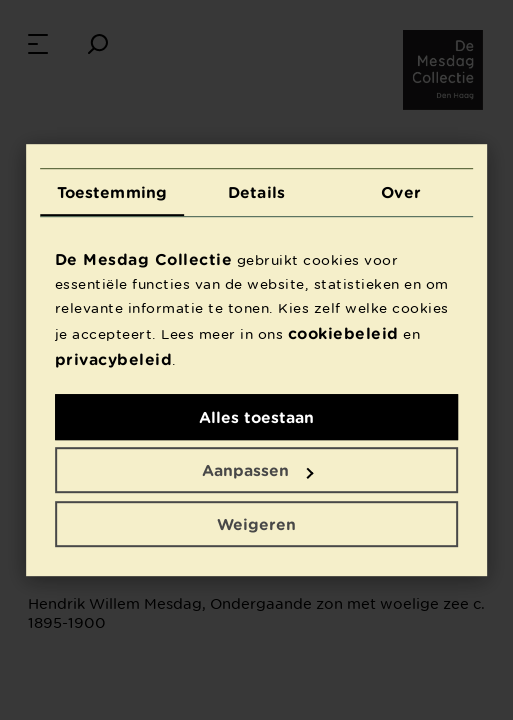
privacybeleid (114, 359)
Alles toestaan (256, 417)
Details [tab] (256, 192)
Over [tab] (400, 192)
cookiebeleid (343, 333)
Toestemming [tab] (112, 192)
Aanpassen (257, 470)
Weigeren (256, 524)
